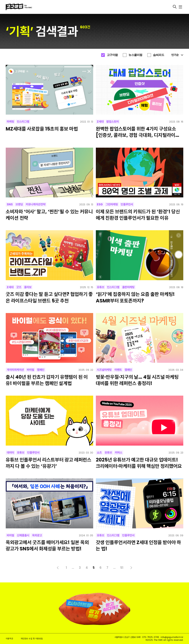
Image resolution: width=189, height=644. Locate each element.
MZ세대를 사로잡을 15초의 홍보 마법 (42, 129)
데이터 (10, 453)
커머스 (119, 453)
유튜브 (101, 287)
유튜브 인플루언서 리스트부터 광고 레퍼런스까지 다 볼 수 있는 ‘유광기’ (49, 463)
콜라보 (28, 287)
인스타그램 (23, 122)
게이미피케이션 (15, 370)
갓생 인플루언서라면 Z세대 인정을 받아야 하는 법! (138, 546)
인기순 (177, 55)
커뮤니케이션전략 (36, 204)
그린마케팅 (112, 204)
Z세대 (100, 122)
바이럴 (30, 370)
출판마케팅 (128, 287)
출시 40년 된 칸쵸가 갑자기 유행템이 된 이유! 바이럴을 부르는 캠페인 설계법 (47, 380)
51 (122, 568)
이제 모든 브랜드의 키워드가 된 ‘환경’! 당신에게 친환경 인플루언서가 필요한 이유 (138, 215)
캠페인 (41, 370)
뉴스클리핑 (135, 55)
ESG (100, 204)
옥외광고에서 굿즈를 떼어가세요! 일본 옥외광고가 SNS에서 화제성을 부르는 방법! (47, 546)
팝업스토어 (113, 122)
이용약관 (9, 639)
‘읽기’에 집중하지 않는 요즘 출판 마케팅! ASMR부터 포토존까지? (135, 297)
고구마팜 (112, 55)
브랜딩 (19, 204)
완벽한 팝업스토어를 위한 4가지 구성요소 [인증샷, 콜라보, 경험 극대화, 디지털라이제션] (138, 132)
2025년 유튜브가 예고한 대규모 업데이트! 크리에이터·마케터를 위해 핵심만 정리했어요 (139, 463)
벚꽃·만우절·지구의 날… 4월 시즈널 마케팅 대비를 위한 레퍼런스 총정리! (137, 380)
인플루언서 (127, 204)
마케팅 (10, 122)
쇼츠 (99, 453)
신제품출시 (23, 535)
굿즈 (19, 287)
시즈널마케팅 (104, 370)
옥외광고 (37, 535)
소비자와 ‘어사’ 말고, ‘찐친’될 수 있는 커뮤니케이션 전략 (49, 215)
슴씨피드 (159, 55)
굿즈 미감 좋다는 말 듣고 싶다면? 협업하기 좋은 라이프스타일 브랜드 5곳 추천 (49, 297)
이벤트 (118, 370)
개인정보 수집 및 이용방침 (32, 639)
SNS (10, 204)
